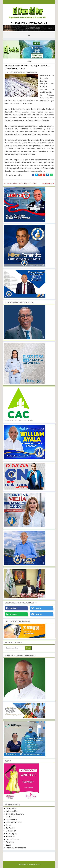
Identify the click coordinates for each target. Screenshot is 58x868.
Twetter (36, 608)
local (30, 61)
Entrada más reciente (14, 183)
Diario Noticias (12, 820)
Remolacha (10, 836)
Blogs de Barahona (13, 839)
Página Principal (30, 183)
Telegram (37, 614)
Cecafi (8, 845)
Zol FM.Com (10, 828)
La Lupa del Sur (12, 811)
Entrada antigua (47, 183)
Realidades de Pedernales (16, 848)
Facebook (12, 608)
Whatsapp (12, 614)
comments (33, 72)
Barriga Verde (11, 808)
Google (9, 825)
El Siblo (9, 817)
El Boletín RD (11, 831)
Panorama (10, 842)
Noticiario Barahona (14, 822)
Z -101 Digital (11, 834)
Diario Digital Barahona (15, 814)
